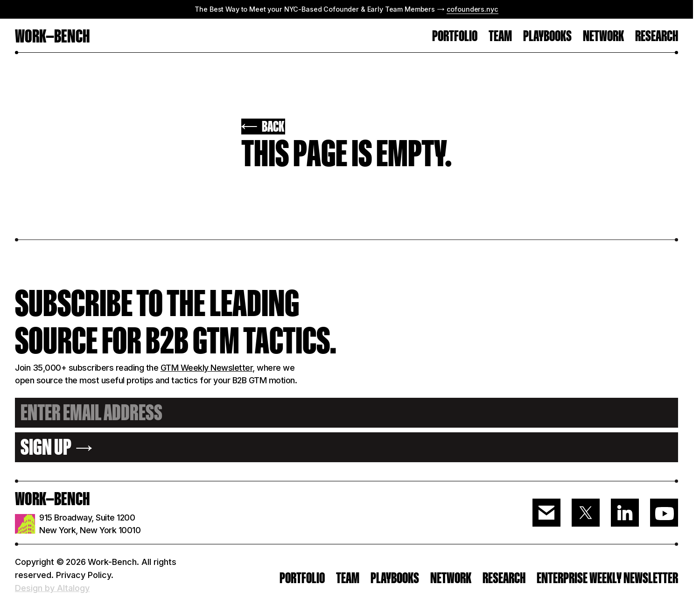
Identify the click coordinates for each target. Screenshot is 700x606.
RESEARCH (657, 37)
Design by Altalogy (52, 588)
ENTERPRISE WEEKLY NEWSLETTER (607, 578)
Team (348, 578)
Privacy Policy (84, 575)
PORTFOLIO (455, 37)
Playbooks (547, 37)
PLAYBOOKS (395, 578)
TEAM (500, 37)
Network (603, 37)
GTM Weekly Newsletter (207, 368)
